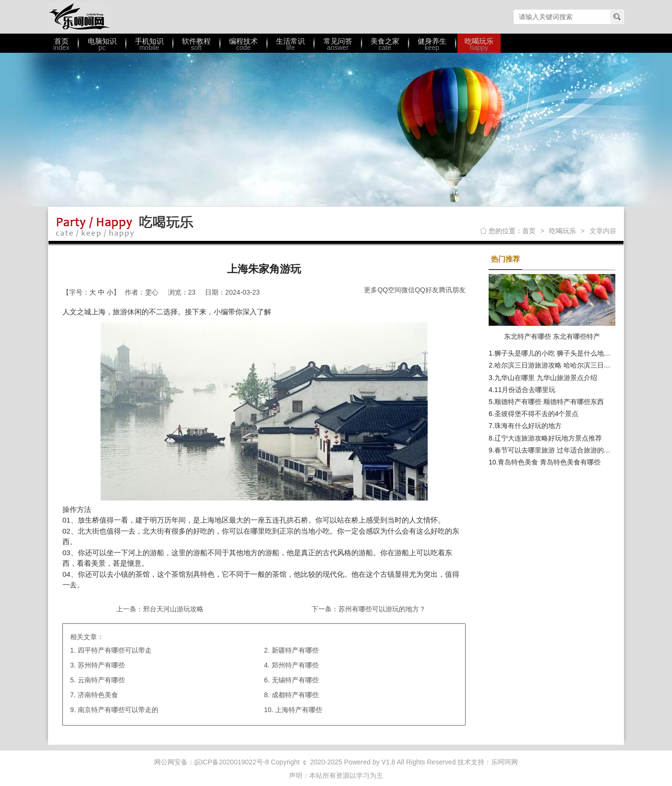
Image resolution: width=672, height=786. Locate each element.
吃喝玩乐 (563, 231)
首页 (529, 231)
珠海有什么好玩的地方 (528, 426)
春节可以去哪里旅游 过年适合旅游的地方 (556, 450)
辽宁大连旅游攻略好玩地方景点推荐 (548, 438)
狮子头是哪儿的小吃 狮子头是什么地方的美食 (563, 353)
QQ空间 (389, 290)
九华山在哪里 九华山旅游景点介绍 (546, 378)
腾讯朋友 (452, 290)
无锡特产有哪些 (295, 680)
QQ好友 (427, 290)
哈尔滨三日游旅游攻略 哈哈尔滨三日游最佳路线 (566, 365)
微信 (408, 290)
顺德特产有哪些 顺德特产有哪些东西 (549, 402)
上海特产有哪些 (299, 710)
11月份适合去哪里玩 (525, 390)
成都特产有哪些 (295, 695)
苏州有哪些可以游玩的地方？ (382, 609)
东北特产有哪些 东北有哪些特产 (552, 336)
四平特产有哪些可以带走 (115, 650)
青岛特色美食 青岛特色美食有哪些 (549, 462)
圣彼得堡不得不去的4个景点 (537, 414)
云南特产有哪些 (101, 680)
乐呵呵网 (79, 17)
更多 (371, 290)
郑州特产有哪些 (295, 665)
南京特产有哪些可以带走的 (118, 710)
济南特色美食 (98, 695)
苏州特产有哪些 (101, 665)
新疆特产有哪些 (295, 650)
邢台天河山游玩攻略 (173, 609)
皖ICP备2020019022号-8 (232, 762)
